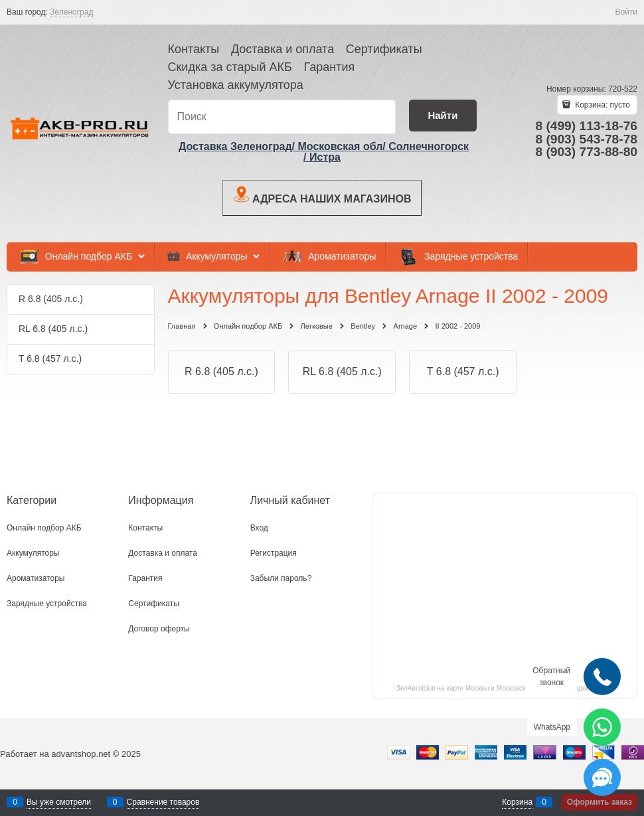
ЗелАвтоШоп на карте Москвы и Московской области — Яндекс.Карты (505, 688)
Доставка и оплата (282, 49)
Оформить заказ (600, 802)
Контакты (194, 49)
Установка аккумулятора (236, 85)
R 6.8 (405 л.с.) (221, 371)
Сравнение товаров (163, 802)
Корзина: (602, 105)
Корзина (517, 802)
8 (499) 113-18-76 (586, 126)
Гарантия (329, 67)
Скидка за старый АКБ (230, 67)
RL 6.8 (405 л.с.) (342, 371)
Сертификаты (384, 49)
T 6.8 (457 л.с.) (463, 371)
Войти (626, 12)
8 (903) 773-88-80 (586, 152)
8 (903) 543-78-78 (586, 139)
